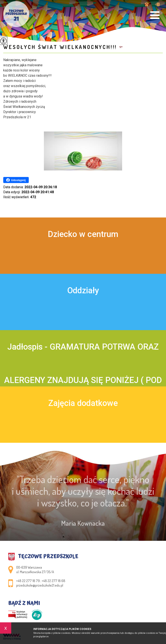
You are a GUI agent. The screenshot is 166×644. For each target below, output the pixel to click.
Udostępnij (16, 180)
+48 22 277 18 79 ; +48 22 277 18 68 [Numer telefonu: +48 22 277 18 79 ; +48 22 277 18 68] (41, 581)
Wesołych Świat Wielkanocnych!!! (60, 47)
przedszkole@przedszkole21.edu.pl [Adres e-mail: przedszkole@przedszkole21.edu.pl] (40, 585)
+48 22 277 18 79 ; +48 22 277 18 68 (147, 4)
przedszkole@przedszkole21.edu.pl (157, 4)
